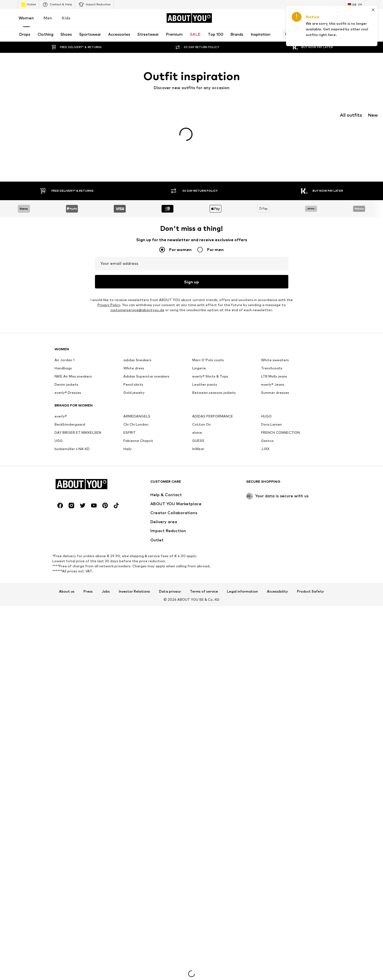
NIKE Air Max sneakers (73, 381)
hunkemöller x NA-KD (72, 453)
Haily (128, 453)
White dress (134, 372)
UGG (59, 445)
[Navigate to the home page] (189, 18)
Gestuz (267, 445)
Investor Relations (134, 595)
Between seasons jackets (214, 397)
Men (48, 18)
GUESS (198, 445)
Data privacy (170, 595)
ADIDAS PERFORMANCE (213, 420)
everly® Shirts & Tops (210, 381)
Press (88, 595)
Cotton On (201, 429)
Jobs (106, 595)
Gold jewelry (134, 397)
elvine (197, 437)
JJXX (265, 453)
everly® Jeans (273, 389)
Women (26, 18)
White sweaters (275, 364)
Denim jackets (66, 389)
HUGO (266, 420)
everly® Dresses (68, 397)
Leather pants (205, 389)
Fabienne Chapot (138, 445)
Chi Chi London (136, 429)
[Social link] (60, 510)
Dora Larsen (271, 429)
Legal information (243, 595)
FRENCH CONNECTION (280, 437)
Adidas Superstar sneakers (146, 381)
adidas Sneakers (137, 364)
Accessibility (277, 595)
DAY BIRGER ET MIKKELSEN (78, 437)
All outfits (351, 115)
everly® (61, 420)
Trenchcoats (272, 372)
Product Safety (311, 595)
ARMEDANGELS (137, 420)
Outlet (29, 4)
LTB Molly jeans (274, 381)
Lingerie (199, 372)
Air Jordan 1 (64, 364)
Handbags (63, 372)
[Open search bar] (286, 34)
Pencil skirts (133, 389)
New (373, 115)
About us (67, 595)
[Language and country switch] (355, 4)
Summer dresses (275, 397)
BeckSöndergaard (70, 429)
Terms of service (204, 595)
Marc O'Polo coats (208, 364)
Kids (66, 18)
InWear (198, 453)
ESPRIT (130, 437)
